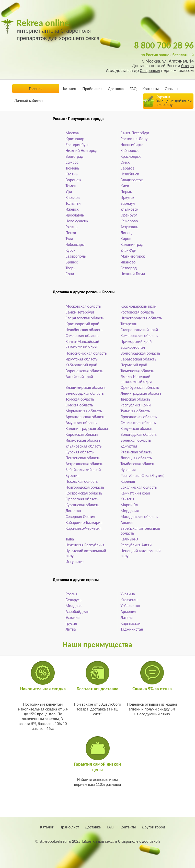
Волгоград (74, 156)
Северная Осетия (81, 517)
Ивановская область (83, 440)
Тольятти (73, 203)
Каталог (70, 89)
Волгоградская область (140, 353)
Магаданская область (139, 517)
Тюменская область (137, 371)
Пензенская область (83, 458)
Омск (125, 162)
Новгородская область (85, 487)
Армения (128, 612)
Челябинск (130, 174)
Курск (71, 250)
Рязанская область (136, 452)
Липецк (127, 233)
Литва (71, 629)
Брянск (72, 262)
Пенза (71, 233)
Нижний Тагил (133, 274)
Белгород (129, 268)
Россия (72, 594)
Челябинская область (84, 330)
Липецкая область (136, 458)
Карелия (128, 481)
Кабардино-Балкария (84, 522)
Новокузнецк (77, 221)
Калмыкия (130, 539)
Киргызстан (131, 623)
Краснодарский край (139, 306)
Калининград (132, 244)
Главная (36, 89)
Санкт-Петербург (135, 133)
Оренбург (129, 215)
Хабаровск (130, 150)
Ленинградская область (141, 393)
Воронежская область (84, 371)
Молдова (74, 606)
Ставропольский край (139, 330)
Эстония (73, 617)
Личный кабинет (29, 100)
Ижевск (72, 209)
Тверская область (135, 399)
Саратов (128, 168)
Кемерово (129, 221)
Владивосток (132, 180)
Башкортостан (133, 347)
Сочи (70, 274)
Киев (125, 186)
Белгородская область (85, 393)
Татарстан (129, 324)
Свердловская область (85, 318)
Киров (126, 239)
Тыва (70, 539)
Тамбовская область (138, 464)
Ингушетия (75, 562)
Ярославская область (139, 417)
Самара (72, 162)
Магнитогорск (133, 256)
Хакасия (128, 499)
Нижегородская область (141, 318)
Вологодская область (139, 434)
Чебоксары (75, 244)
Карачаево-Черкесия (84, 528)
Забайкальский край (83, 470)
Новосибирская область (86, 353)
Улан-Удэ (128, 250)
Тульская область (135, 411)
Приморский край (136, 341)
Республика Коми (136, 405)
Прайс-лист (92, 89)
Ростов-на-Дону (134, 139)
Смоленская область (138, 423)
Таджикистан (132, 629)
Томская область (80, 399)
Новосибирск (132, 145)
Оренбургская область (140, 387)
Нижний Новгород (82, 150)
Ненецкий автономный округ (141, 553)
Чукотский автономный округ (86, 553)
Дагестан (73, 511)
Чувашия (128, 470)
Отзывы (172, 89)
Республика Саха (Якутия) (143, 475)
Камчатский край (135, 493)
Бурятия (73, 475)
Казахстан (129, 600)
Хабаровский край (82, 365)
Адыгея (127, 522)
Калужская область (137, 429)
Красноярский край (83, 324)
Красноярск (131, 156)
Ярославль (75, 215)
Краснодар (75, 139)
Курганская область (82, 505)
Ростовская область (137, 312)
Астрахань (129, 227)
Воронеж (73, 180)
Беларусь (74, 600)
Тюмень (72, 168)
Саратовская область (139, 359)
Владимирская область (86, 387)
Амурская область (81, 423)
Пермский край (134, 365)
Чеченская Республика (85, 545)
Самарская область (82, 336)
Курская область (80, 452)
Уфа (69, 192)
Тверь (71, 268)
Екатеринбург (77, 145)
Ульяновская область (84, 446)
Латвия (127, 617)
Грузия (71, 623)
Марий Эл (129, 505)
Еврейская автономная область (140, 531)
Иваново (128, 262)
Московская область (83, 306)
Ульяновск (129, 209)
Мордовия (130, 511)
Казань (72, 174)
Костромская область (84, 493)
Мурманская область (84, 411)
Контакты (151, 89)
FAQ (133, 89)
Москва (72, 133)
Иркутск (128, 197)
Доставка (116, 89)
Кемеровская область (139, 336)
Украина (128, 594)
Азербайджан (78, 612)
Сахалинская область (139, 487)
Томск (71, 186)
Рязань (72, 227)
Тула (69, 239)
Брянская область (136, 440)
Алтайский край (79, 377)
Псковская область (82, 481)
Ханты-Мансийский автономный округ (83, 344)
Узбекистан (130, 606)
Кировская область (82, 434)
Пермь (126, 192)
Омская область (79, 405)
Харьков (73, 197)
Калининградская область (88, 429)
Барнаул (128, 203)
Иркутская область (82, 359)
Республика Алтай (136, 545)
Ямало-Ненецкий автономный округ (137, 379)
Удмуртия (129, 446)
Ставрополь (76, 256)
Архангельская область (85, 417)
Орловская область (82, 499)
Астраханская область (84, 464)
